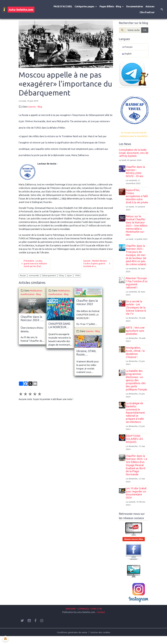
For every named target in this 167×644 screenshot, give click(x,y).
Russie (23, 276)
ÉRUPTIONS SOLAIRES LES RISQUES (135, 447)
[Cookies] (6, 639)
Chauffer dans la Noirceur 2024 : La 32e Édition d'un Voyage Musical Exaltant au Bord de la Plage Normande (32, 319)
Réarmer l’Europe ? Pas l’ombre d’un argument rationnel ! (137, 290)
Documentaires (135, 6)
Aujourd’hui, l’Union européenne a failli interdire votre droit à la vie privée (137, 202)
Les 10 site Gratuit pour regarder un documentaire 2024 (137, 501)
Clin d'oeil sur (147, 12)
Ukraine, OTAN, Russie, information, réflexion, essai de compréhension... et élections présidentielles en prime (88, 357)
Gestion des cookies (101, 640)
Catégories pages (85, 6)
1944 (77, 276)
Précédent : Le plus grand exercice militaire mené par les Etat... (34, 264)
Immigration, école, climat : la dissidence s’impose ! (136, 360)
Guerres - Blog (36, 107)
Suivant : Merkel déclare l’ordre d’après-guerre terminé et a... (97, 264)
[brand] (18, 9)
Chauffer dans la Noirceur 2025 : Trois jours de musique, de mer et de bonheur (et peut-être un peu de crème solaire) (137, 263)
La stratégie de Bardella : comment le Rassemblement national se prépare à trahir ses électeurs (136, 420)
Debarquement (49, 276)
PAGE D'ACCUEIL (63, 6)
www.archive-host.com (66, 174)
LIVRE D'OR (98, 616)
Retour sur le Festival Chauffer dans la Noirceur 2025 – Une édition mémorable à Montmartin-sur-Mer (137, 233)
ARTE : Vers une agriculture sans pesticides (136, 338)
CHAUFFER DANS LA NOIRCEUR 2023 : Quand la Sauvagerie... (59, 326)
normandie (34, 276)
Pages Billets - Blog (111, 6)
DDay (62, 276)
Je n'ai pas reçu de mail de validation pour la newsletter (134, 137)
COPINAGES (83, 616)
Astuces (150, 6)
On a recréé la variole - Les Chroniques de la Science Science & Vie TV (137, 315)
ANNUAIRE (69, 616)
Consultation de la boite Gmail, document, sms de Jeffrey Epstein (134, 157)
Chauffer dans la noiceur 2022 (87, 303)
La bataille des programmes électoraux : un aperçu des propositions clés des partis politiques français (137, 388)
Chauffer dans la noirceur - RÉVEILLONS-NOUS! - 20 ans (136, 176)
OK (145, 30)
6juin (69, 276)
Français (127, 47)
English (127, 54)
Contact (101, 620)
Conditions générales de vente (72, 640)
